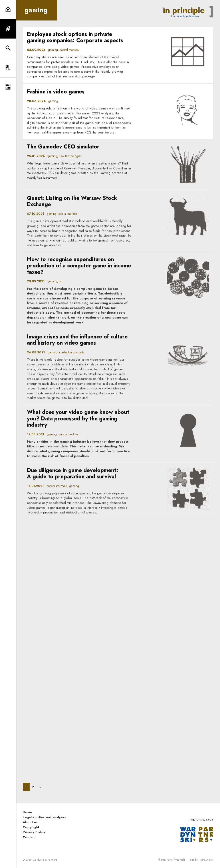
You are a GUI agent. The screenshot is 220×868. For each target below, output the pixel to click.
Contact (29, 837)
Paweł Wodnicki (176, 860)
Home (27, 812)
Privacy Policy (34, 832)
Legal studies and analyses (44, 817)
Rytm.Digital (206, 860)
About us (30, 822)
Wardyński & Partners (45, 860)
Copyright (31, 827)
